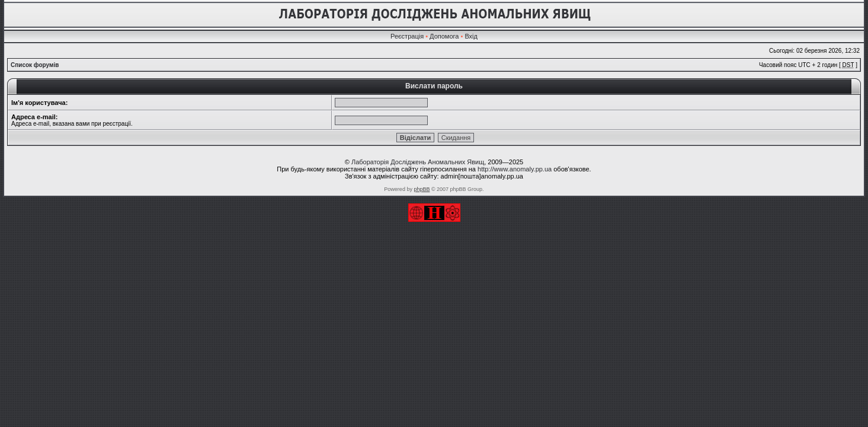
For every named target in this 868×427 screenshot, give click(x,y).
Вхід (471, 36)
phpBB (422, 189)
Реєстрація (407, 36)
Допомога (444, 36)
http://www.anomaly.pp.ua (515, 169)
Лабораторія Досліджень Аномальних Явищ (418, 162)
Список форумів (35, 65)
